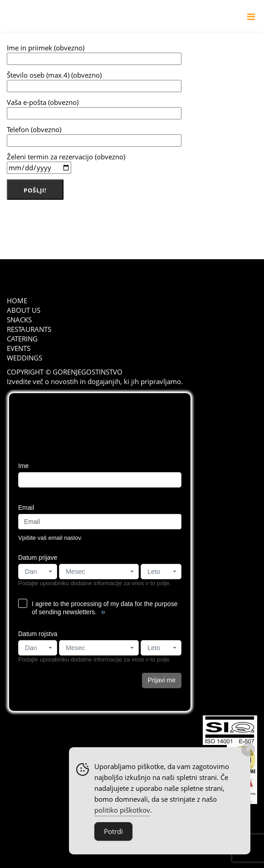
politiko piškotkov (122, 810)
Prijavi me (162, 680)
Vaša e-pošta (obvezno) (94, 108)
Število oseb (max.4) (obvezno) (94, 81)
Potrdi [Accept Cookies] (113, 831)
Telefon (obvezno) (94, 136)
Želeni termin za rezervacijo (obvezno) (66, 163)
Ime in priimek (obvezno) (94, 54)
